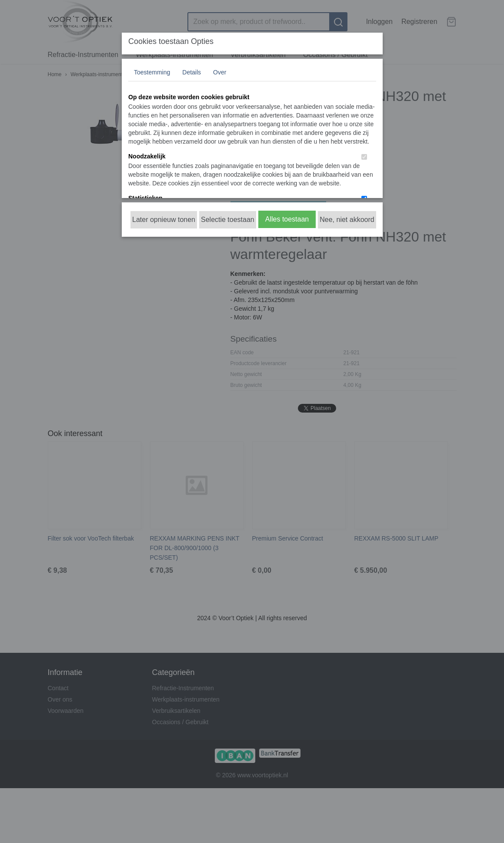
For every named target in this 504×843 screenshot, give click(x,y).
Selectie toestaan (228, 220)
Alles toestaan (287, 219)
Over (220, 72)
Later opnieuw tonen (164, 220)
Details (192, 72)
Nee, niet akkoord (347, 220)
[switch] (364, 157)
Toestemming (152, 72)
